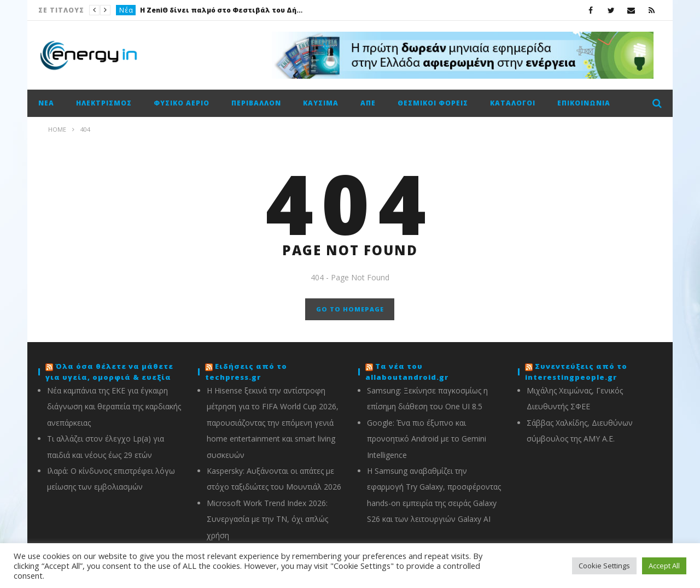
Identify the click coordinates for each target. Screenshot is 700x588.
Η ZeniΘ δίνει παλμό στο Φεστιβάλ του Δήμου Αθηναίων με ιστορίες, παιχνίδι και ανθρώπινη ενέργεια (222, 10)
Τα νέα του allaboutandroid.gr (407, 372)
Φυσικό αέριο (182, 103)
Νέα (126, 10)
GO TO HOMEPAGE (350, 309)
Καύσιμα (321, 103)
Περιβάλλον (256, 103)
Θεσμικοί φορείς (433, 103)
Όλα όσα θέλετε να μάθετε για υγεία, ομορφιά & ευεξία (109, 372)
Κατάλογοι (513, 103)
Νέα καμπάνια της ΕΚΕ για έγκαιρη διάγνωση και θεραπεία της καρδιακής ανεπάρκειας (114, 407)
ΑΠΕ (368, 103)
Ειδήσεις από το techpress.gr (246, 372)
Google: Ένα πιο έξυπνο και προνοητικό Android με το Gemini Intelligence (427, 439)
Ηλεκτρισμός (104, 103)
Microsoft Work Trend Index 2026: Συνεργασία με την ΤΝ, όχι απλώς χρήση (267, 519)
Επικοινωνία (584, 103)
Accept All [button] (664, 566)
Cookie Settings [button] (604, 566)
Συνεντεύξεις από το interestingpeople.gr (576, 372)
